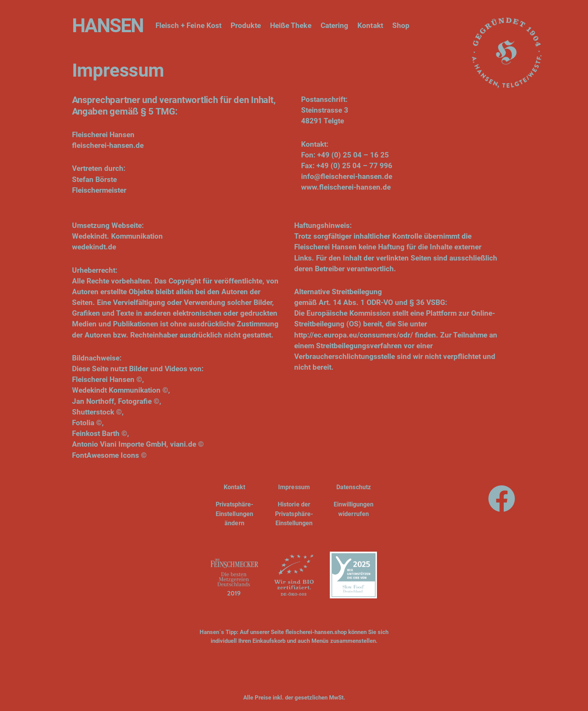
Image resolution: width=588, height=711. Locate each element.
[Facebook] (502, 496)
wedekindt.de (94, 247)
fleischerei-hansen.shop (316, 632)
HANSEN (108, 26)
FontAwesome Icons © (109, 455)
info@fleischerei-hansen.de (347, 177)
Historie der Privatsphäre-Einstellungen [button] (294, 514)
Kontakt (234, 487)
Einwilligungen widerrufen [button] (354, 509)
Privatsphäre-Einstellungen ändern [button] (235, 514)
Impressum (294, 487)
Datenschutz (354, 487)
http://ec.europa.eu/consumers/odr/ (354, 335)
